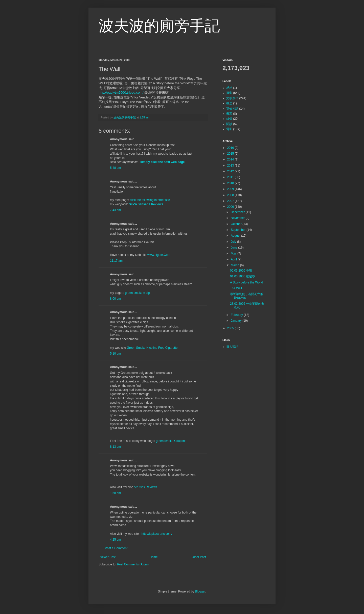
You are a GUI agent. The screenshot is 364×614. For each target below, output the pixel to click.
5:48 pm (115, 168)
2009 (231, 189)
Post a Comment (116, 548)
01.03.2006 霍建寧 (243, 276)
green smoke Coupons (171, 441)
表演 (229, 114)
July (234, 242)
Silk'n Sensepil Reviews (146, 204)
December (238, 212)
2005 (231, 328)
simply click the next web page (162, 162)
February (237, 315)
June (234, 248)
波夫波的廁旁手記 (159, 26)
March (235, 265)
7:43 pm (115, 210)
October (237, 224)
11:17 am (116, 261)
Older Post (199, 557)
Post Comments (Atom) (133, 564)
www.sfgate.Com (159, 255)
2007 (231, 201)
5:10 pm (115, 354)
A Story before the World (247, 282)
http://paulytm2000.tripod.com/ (121, 93)
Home (154, 557)
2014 (231, 159)
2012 (231, 171)
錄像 (229, 119)
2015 (231, 154)
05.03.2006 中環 (241, 271)
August (236, 236)
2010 (231, 183)
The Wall (236, 288)
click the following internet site (150, 200)
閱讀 (229, 124)
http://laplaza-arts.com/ (157, 534)
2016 (231, 148)
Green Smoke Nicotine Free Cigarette (152, 348)
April (234, 259)
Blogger (200, 591)
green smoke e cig (137, 293)
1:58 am (115, 493)
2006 (231, 207)
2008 (231, 195)
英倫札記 (232, 109)
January (237, 321)
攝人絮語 (232, 347)
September (239, 230)
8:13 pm (115, 447)
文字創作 (232, 98)
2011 (231, 177)
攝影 (229, 93)
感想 (229, 88)
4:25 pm (115, 540)
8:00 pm (115, 299)
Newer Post (108, 557)
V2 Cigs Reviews (146, 487)
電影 (229, 129)
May (234, 254)
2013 (231, 166)
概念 (229, 103)
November (238, 218)
